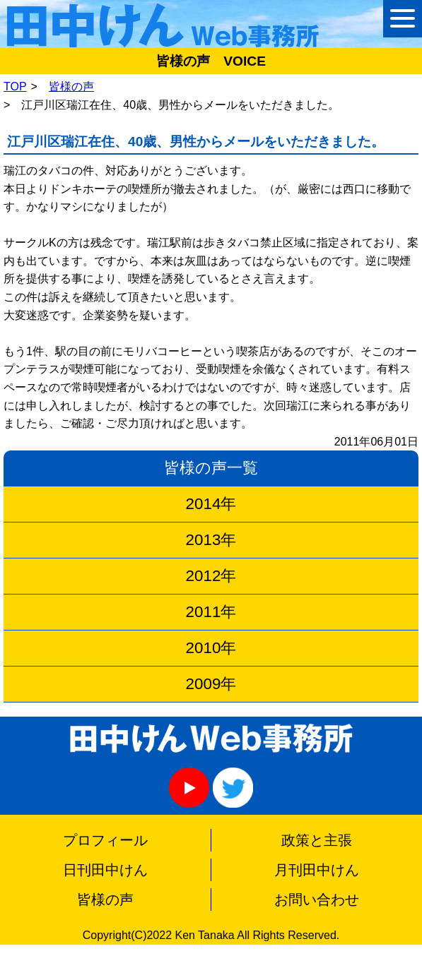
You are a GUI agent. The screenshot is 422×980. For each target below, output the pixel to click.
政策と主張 (317, 840)
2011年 (211, 612)
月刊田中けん (317, 870)
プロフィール (105, 840)
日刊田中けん (105, 870)
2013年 (211, 540)
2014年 (211, 504)
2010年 (211, 648)
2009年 (211, 684)
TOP (15, 86)
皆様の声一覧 (211, 468)
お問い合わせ (317, 900)
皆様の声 (71, 86)
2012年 (211, 576)
